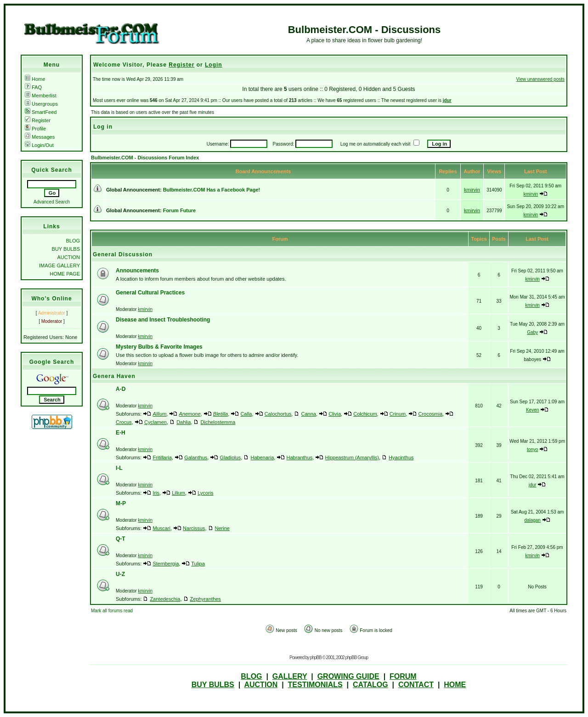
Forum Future (180, 210)
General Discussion (123, 254)
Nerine (222, 528)
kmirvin (472, 190)
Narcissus (194, 528)
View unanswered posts (540, 79)
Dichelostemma (218, 422)
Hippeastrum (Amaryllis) (352, 457)
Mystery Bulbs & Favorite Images (159, 347)
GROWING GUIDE (348, 676)
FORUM (403, 676)
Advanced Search (52, 202)
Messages (40, 137)
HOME (455, 685)
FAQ (33, 87)
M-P (121, 503)
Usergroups (41, 104)
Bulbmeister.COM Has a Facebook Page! (212, 190)
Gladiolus (230, 457)
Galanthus (196, 457)
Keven (532, 410)
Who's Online (51, 299)
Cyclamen (155, 422)
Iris (156, 493)
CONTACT (416, 685)
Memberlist (41, 96)
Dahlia (184, 422)
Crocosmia (430, 414)
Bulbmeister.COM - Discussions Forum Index (145, 158)
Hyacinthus (401, 457)
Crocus (124, 422)
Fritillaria (162, 457)
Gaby (532, 332)
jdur (447, 100)
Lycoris (205, 493)
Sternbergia (166, 564)
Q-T (121, 539)
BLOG (73, 241)
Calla (246, 414)
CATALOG (370, 685)
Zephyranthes (206, 599)
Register (38, 120)
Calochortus (278, 414)
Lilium (178, 493)
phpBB (316, 658)
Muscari (161, 528)
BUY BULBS (66, 249)
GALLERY (290, 676)
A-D (121, 389)
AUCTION (69, 257)
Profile (35, 129)
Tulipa (198, 564)
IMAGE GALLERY (59, 265)
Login (214, 65)
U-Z (120, 574)
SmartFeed (41, 112)
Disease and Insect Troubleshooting (163, 320)
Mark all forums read (112, 611)
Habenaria (263, 457)
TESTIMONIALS (315, 685)
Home (35, 79)
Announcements (137, 271)
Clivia (335, 414)
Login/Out (39, 145)
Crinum (398, 414)
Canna (309, 414)
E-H (121, 433)
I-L (119, 468)
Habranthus (299, 457)
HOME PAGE (65, 274)
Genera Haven (114, 376)
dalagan (532, 520)
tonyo (532, 449)
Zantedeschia (165, 599)
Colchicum (365, 414)
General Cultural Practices (150, 293)
